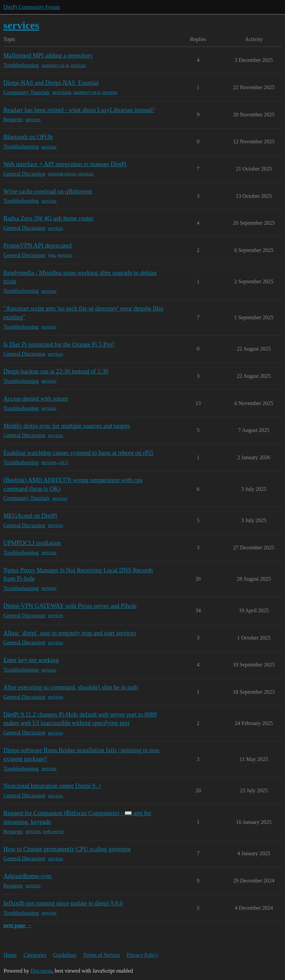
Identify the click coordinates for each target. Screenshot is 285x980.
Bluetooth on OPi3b (28, 137)
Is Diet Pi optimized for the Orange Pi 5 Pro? (59, 344)
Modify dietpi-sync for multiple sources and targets (67, 426)
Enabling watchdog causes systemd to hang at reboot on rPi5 (78, 453)
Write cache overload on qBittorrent (48, 191)
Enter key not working (31, 660)
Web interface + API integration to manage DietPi (65, 164)
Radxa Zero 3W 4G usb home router (48, 218)
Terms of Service (102, 955)
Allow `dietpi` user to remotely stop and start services (70, 633)
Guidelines (65, 955)
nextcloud (61, 92)
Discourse (41, 971)
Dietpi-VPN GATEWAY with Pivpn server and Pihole (70, 606)
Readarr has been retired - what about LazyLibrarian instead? (79, 110)
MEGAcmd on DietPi (30, 516)
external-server (62, 174)
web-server (53, 831)
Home (10, 955)
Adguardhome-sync (28, 876)
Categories (35, 955)
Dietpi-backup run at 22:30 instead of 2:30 (56, 371)
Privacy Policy (142, 955)
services (78, 65)
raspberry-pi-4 (55, 65)
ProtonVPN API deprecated (37, 246)
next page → (18, 925)
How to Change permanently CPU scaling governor (67, 849)
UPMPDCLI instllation (32, 543)
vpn (52, 255)
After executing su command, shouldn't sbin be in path (71, 687)
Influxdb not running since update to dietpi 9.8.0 (63, 903)
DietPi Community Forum (32, 7)
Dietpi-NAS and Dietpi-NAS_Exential (51, 83)
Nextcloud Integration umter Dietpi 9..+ (53, 786)
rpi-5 (63, 462)
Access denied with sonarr (36, 399)
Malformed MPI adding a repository (48, 56)
